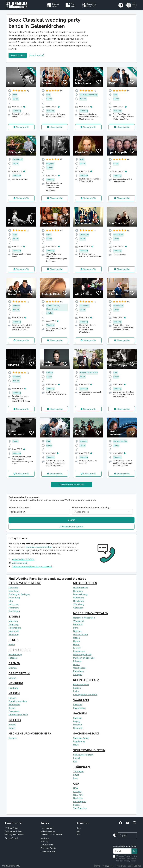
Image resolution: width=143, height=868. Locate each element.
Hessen (12, 698)
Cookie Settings (134, 866)
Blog (79, 828)
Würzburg (14, 635)
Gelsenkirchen (80, 635)
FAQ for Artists (12, 828)
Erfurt (76, 775)
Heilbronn (14, 604)
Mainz (76, 691)
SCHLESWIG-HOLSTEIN (89, 750)
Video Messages (48, 831)
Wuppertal (79, 621)
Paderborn (78, 671)
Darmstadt (14, 711)
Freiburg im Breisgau (19, 594)
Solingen (78, 675)
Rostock (13, 738)
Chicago (77, 792)
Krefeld (77, 648)
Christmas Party (48, 852)
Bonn (76, 628)
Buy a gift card (11, 838)
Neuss (76, 665)
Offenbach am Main (18, 715)
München (13, 621)
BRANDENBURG (20, 650)
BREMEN (14, 663)
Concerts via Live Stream (52, 835)
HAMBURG (16, 683)
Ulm (11, 601)
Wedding (45, 838)
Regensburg (15, 628)
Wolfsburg (79, 604)
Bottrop (77, 631)
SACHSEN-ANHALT (86, 734)
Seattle (77, 805)
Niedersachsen (81, 588)
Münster (77, 661)
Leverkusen (79, 651)
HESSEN (14, 693)
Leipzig (77, 721)
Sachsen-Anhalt (81, 738)
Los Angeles (80, 802)
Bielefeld (78, 624)
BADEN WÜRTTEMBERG (25, 583)
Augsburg (13, 624)
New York (78, 795)
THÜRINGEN (81, 767)
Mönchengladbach (82, 655)
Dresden (78, 725)
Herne (76, 645)
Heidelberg (14, 598)
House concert (47, 828)
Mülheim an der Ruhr (84, 658)
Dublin (12, 728)
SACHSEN (80, 714)
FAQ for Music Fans (14, 831)
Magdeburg (79, 741)
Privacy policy (108, 866)
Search (71, 520)
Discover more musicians (71, 485)
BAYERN (14, 617)
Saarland (78, 705)
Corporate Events (48, 848)
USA (76, 784)
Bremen (13, 668)
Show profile (23, 127)
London (12, 678)
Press (79, 835)
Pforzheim (14, 608)
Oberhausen (79, 668)
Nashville (78, 798)
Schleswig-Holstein (83, 755)
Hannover (78, 591)
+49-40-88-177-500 (23, 559)
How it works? (37, 55)
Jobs (78, 831)
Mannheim (14, 591)
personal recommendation (39, 547)
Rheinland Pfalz (81, 685)
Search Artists (18, 55)
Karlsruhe (13, 588)
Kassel (12, 708)
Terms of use (121, 866)
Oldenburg (79, 598)
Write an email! (20, 563)
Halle (76, 745)
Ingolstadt (14, 631)
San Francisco (80, 808)
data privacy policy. (128, 861)
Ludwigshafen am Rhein (85, 695)
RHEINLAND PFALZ (86, 680)
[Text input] (122, 851)
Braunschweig (80, 594)
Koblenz (77, 688)
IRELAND (15, 720)
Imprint (97, 866)
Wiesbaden (14, 705)
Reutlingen (14, 611)
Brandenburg (15, 655)
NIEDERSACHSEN (85, 583)
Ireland (12, 725)
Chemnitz (78, 728)
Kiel (75, 761)
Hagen (76, 638)
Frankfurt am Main (18, 701)
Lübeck (77, 758)
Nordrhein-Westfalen (84, 618)
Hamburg (13, 688)
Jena (75, 778)
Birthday (44, 841)
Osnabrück (78, 601)
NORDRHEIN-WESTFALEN (91, 613)
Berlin (12, 645)
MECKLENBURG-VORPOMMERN (30, 734)
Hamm (77, 641)
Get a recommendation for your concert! (32, 566)
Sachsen (77, 718)
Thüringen (78, 772)
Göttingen (78, 608)
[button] (131, 5)
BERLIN (14, 640)
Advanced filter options (71, 527)
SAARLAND (81, 700)
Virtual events (47, 845)
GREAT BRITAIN (19, 673)
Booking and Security (14, 835)
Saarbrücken (79, 708)
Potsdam (13, 658)
